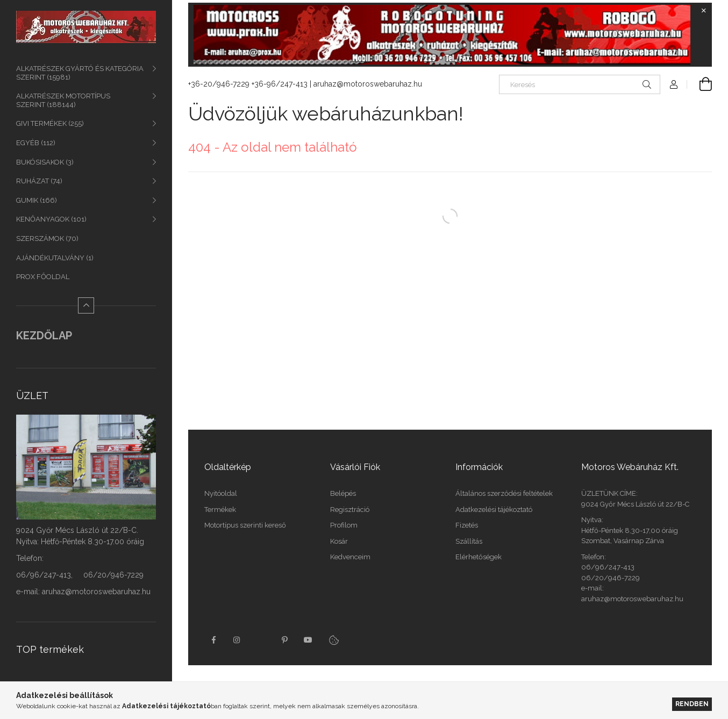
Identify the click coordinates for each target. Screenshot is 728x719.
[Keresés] (580, 84)
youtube (308, 640)
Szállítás (469, 541)
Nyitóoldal (221, 493)
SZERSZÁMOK (47, 239)
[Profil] (674, 84)
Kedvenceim (350, 557)
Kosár (339, 541)
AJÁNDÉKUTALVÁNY (55, 258)
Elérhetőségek (479, 557)
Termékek (220, 510)
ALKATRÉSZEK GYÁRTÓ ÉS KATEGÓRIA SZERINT (80, 73)
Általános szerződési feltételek (504, 493)
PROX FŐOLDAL (43, 277)
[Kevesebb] (86, 305)
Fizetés (467, 525)
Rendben (692, 704)
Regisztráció (350, 510)
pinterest (284, 640)
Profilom (344, 525)
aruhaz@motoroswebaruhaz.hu (368, 84)
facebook (213, 640)
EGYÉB (36, 143)
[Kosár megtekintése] (700, 84)
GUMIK (37, 200)
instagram (237, 640)
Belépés (343, 493)
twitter (261, 640)
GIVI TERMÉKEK (50, 123)
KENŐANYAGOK (51, 219)
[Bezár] (704, 11)
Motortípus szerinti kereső (245, 525)
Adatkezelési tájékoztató (494, 510)
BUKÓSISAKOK (45, 162)
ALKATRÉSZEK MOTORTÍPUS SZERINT (63, 100)
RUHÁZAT (39, 181)
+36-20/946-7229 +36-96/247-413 (248, 84)
